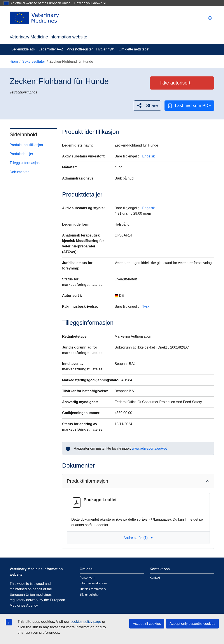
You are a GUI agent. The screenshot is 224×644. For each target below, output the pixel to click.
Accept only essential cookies (192, 624)
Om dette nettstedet (134, 49)
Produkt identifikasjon (26, 145)
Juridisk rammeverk (93, 589)
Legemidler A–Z (51, 49)
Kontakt (155, 578)
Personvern (87, 578)
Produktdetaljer (21, 154)
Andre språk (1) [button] (138, 538)
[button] (147, 106)
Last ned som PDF (189, 106)
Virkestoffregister (80, 49)
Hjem (14, 61)
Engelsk (148, 156)
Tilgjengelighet (89, 595)
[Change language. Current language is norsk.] (210, 18)
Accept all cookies (147, 624)
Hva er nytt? (106, 49)
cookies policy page (86, 622)
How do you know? (90, 3)
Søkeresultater (34, 61)
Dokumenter (19, 172)
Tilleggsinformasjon (25, 163)
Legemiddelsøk (23, 49)
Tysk (146, 306)
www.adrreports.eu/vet (149, 448)
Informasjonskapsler (93, 583)
